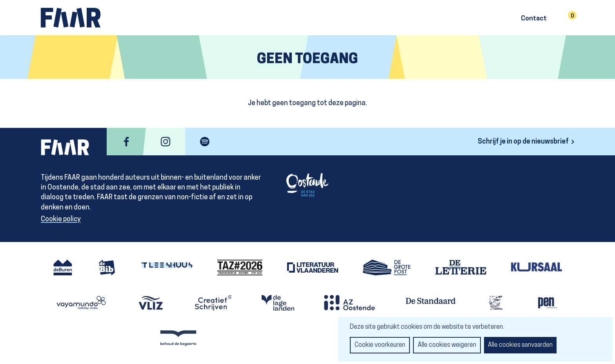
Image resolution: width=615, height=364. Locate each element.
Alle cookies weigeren (447, 345)
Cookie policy (61, 219)
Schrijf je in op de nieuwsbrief (523, 142)
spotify (205, 142)
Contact (534, 19)
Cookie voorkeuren (380, 345)
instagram (166, 142)
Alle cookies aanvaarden (520, 345)
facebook (126, 142)
